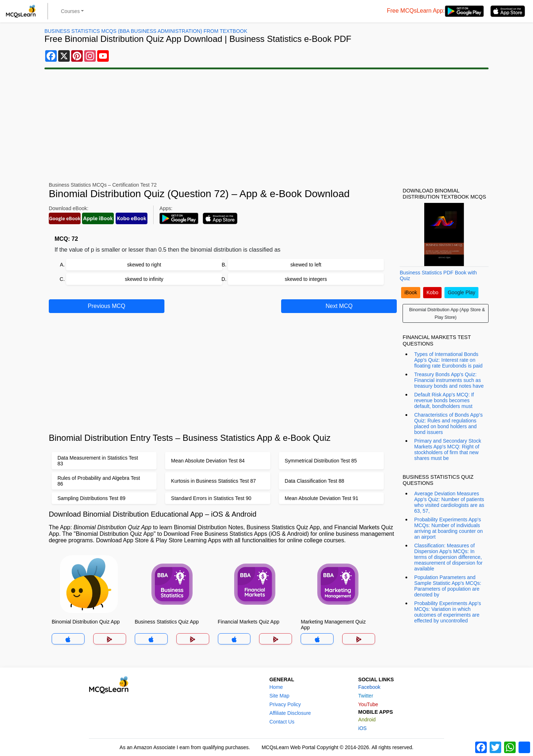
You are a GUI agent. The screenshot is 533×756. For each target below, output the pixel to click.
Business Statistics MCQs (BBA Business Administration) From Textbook (146, 31)
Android (367, 720)
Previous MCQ (107, 306)
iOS (362, 728)
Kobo (432, 292)
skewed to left (306, 265)
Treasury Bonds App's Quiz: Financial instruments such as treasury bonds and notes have (449, 380)
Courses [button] (70, 11)
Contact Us (282, 722)
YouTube (368, 704)
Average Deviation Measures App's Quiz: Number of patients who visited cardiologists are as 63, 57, (449, 502)
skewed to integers (306, 279)
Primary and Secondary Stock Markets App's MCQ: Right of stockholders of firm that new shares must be (448, 449)
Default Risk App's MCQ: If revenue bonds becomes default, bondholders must (444, 400)
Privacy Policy (285, 704)
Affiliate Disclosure (290, 713)
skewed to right (144, 265)
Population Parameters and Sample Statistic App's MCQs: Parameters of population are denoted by (448, 586)
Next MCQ (339, 306)
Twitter (366, 696)
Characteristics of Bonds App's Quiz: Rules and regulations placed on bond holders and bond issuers (448, 423)
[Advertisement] (267, 126)
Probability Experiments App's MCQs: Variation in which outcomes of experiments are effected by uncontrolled (448, 612)
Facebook (369, 687)
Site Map (279, 696)
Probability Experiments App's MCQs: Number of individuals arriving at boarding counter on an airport (448, 528)
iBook (411, 292)
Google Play (461, 292)
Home (276, 687)
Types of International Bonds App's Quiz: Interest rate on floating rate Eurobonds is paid (448, 360)
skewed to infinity (144, 279)
